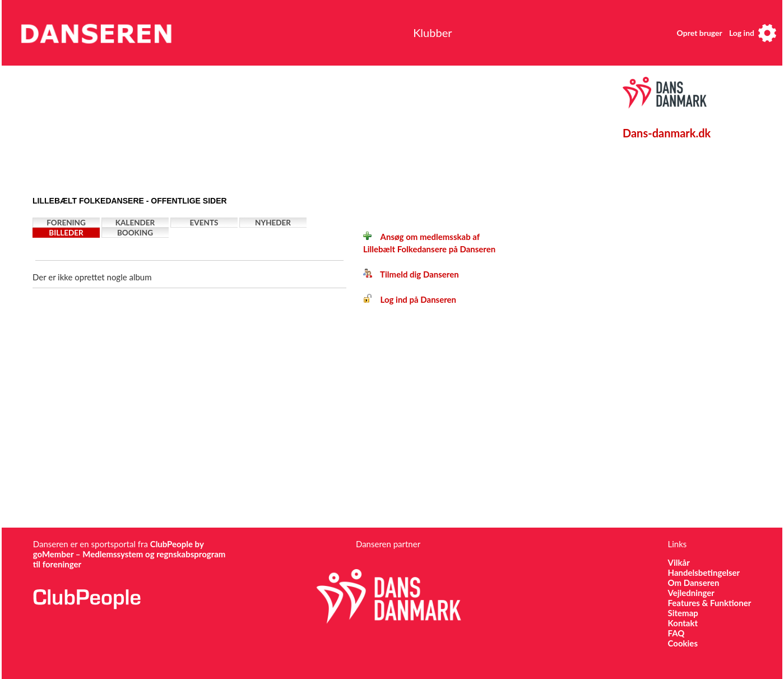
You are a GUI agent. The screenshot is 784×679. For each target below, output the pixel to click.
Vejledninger (691, 593)
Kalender (135, 223)
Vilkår (679, 562)
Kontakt (683, 623)
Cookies (683, 643)
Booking (135, 233)
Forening (66, 223)
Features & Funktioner (710, 603)
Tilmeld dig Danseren (411, 274)
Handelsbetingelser (704, 572)
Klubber (432, 33)
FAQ (676, 633)
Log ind (742, 33)
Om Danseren (694, 583)
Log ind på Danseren (410, 299)
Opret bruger (700, 33)
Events (204, 223)
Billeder (66, 233)
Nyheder (273, 223)
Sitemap (683, 613)
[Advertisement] (293, 127)
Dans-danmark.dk (667, 133)
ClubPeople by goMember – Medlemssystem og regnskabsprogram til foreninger (129, 554)
